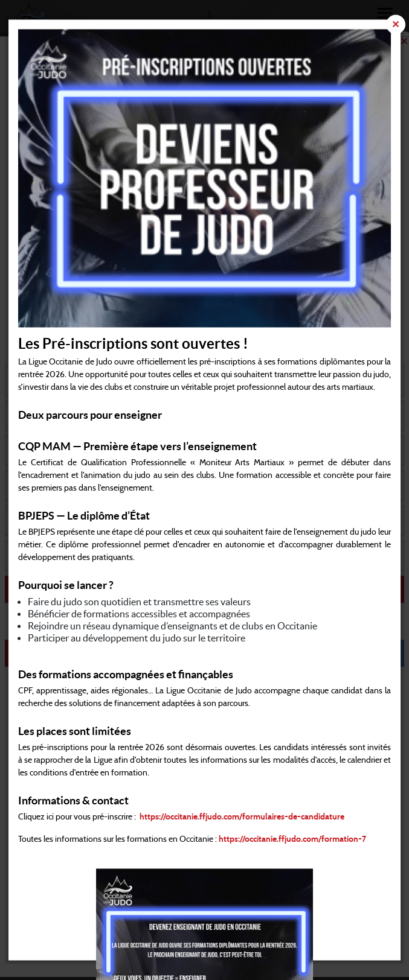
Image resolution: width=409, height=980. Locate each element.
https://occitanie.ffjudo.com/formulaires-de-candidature (242, 818)
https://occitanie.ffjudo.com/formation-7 (292, 840)
